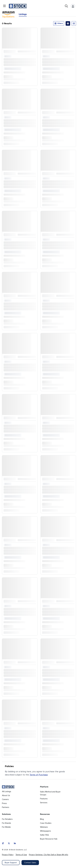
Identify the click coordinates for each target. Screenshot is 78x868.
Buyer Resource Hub (49, 839)
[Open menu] (4, 6)
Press (4, 803)
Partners (6, 807)
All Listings (7, 791)
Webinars (44, 827)
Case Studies (46, 823)
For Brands (6, 823)
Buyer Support (11, 863)
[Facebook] (3, 843)
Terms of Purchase (39, 775)
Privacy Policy (8, 855)
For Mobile (6, 827)
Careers (5, 799)
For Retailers (7, 819)
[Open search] (66, 6)
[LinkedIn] (15, 843)
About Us (6, 795)
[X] (9, 843)
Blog (42, 819)
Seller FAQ (44, 835)
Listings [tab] (23, 14)
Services (44, 803)
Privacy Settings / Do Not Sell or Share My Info (49, 855)
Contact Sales (30, 863)
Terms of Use (21, 855)
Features (44, 799)
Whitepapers (45, 831)
